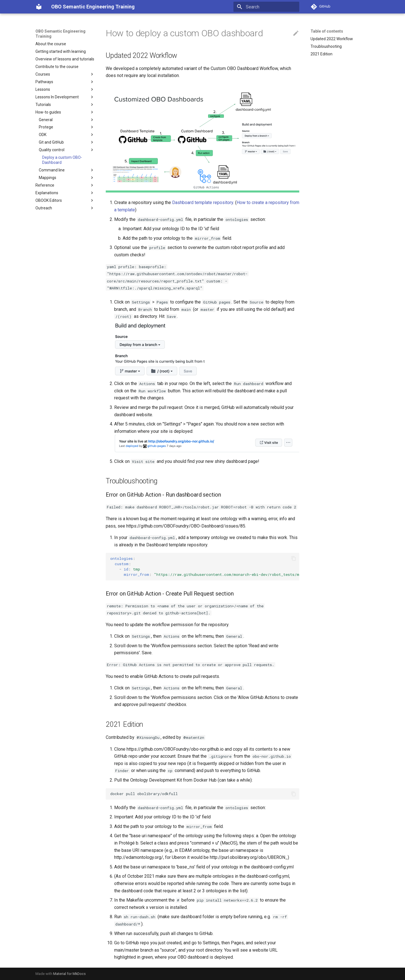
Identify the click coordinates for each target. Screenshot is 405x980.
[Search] (266, 7)
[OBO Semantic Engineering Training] (39, 7)
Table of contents (327, 31)
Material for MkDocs (69, 974)
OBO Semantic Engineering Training (60, 34)
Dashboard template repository (203, 202)
